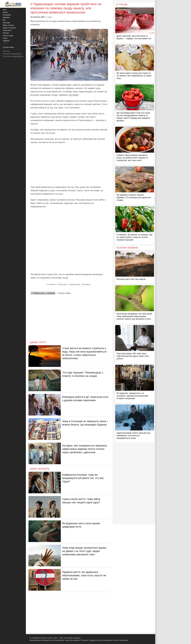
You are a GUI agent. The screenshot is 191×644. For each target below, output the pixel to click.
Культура (6, 23)
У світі (49, 17)
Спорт (5, 38)
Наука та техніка (9, 28)
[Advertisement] (69, 165)
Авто (5, 10)
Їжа (4, 20)
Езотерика (7, 15)
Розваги (6, 33)
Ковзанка (86, 284)
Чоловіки (52, 284)
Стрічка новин (64, 293)
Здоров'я (6, 17)
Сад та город (8, 36)
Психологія (7, 30)
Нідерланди (75, 284)
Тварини (6, 41)
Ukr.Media (74, 95)
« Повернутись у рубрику (43, 293)
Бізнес (5, 12)
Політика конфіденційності (14, 56)
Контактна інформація (12, 54)
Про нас (6, 51)
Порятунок (63, 284)
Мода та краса (8, 25)
